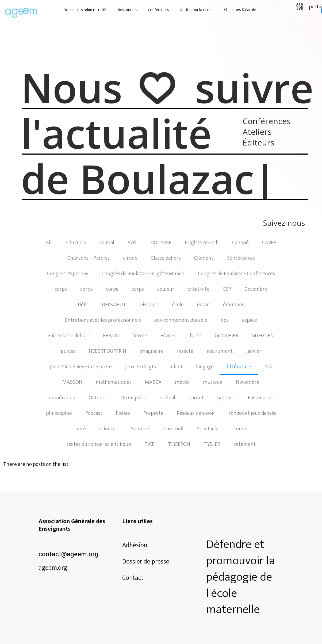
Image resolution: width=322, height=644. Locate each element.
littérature (239, 367)
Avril (133, 243)
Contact (133, 578)
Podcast (94, 413)
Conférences (241, 258)
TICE (149, 444)
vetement (245, 444)
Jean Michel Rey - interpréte (81, 367)
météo (182, 382)
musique (213, 382)
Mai (269, 367)
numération (62, 398)
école (178, 305)
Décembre (256, 289)
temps (241, 429)
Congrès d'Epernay (68, 274)
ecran (203, 305)
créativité (199, 289)
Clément (204, 258)
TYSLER (212, 444)
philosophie (59, 413)
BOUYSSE (161, 243)
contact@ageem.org (68, 554)
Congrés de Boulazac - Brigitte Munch (143, 274)
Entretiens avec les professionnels (103, 320)
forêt (195, 336)
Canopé (240, 243)
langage (205, 367)
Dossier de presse (146, 562)
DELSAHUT (114, 305)
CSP (227, 289)
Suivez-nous (284, 223)
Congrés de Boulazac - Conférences (236, 274)
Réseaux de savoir (196, 413)
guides (68, 351)
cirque (130, 258)
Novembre (248, 382)
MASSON (72, 382)
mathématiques (114, 382)
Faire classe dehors (69, 336)
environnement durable (181, 320)
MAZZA (153, 382)
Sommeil (141, 429)
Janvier (254, 351)
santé (80, 429)
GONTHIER (227, 336)
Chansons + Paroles (89, 258)
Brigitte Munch (202, 243)
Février (168, 336)
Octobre (98, 398)
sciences (108, 429)
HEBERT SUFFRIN (108, 351)
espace (250, 320)
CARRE (269, 243)
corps (61, 289)
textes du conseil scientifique (99, 444)
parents (226, 398)
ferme (140, 336)
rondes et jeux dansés (252, 413)
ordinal (167, 398)
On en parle (133, 398)
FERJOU (111, 336)
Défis (83, 305)
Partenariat (261, 398)
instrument (220, 351)
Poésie (123, 413)
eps (225, 320)
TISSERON (179, 444)
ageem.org (53, 568)
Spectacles (209, 429)
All (49, 243)
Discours (149, 305)
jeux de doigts (141, 367)
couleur (166, 289)
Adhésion (135, 545)
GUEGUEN (263, 336)
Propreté (153, 413)
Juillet (176, 367)
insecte (185, 351)
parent (196, 398)
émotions (234, 305)
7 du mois (75, 243)
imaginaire (152, 351)
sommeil (174, 429)
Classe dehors (166, 258)
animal (107, 243)
